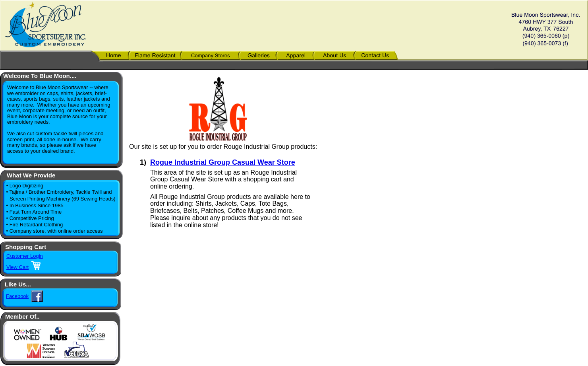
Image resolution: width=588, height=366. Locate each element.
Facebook (17, 296)
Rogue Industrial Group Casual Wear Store (223, 162)
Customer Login (25, 256)
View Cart (17, 267)
